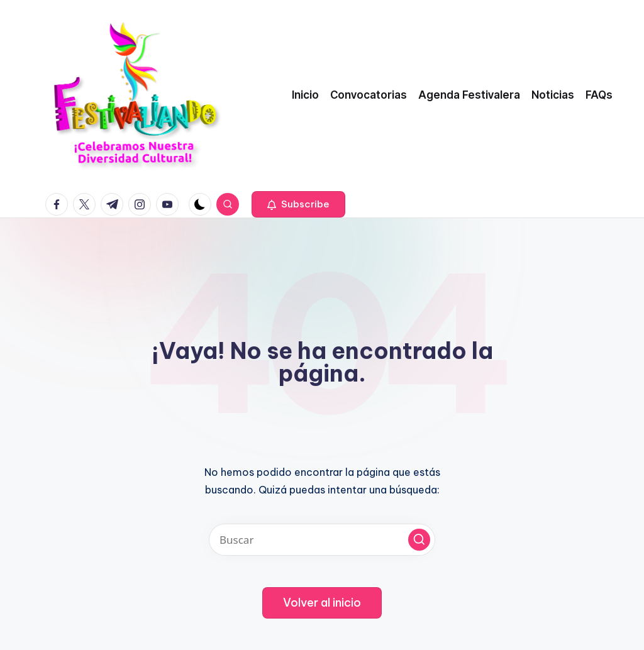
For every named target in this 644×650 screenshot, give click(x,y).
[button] (298, 204)
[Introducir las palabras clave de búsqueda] (322, 540)
